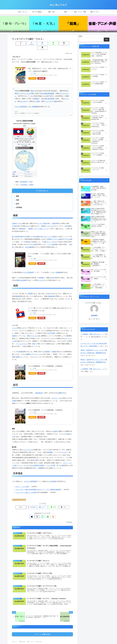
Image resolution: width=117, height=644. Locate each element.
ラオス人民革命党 (20, 102)
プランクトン (35, 350)
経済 (18, 199)
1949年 (49, 235)
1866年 (14, 332)
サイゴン (34, 332)
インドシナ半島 (29, 89)
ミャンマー (49, 97)
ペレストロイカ (28, 445)
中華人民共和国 (49, 94)
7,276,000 (23, 180)
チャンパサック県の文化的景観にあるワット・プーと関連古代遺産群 (38, 485)
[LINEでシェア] (48, 43)
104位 (31, 180)
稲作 (56, 427)
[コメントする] (68, 43)
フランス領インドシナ (42, 224)
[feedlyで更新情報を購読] (46, 512)
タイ (28, 222)
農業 (60, 389)
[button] (58, 43)
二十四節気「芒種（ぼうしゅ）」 (91, 334)
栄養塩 (21, 347)
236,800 (23, 177)
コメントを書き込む (42, 630)
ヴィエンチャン (21, 339)
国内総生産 (39, 389)
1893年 (43, 222)
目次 (41, 186)
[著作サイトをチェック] (35, 512)
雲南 (28, 332)
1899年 (30, 224)
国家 (53, 89)
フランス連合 (58, 235)
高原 (18, 276)
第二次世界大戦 (17, 232)
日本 (52, 273)
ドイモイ (65, 448)
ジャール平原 (51, 461)
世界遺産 (19, 203)
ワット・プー (22, 461)
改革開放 (50, 448)
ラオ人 (20, 219)
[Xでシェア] (17, 43)
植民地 (21, 224)
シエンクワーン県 (21, 488)
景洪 (34, 339)
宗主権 (68, 222)
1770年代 (15, 222)
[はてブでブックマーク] (37, 43)
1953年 (27, 238)
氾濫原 (54, 347)
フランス (50, 222)
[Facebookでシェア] (27, 43)
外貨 (39, 464)
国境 (56, 97)
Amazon (32, 74)
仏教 (62, 461)
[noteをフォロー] (42, 512)
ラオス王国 (69, 235)
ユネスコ (27, 477)
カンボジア (24, 97)
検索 (81, 36)
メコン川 (41, 276)
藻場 (18, 353)
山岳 (49, 289)
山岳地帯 (24, 276)
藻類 (28, 350)
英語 (32, 86)
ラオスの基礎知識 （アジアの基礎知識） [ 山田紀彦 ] (45, 362)
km (26, 177)
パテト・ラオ (50, 238)
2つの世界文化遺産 (37, 461)
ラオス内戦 (33, 240)
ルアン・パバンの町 (22, 482)
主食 (68, 430)
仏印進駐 (37, 232)
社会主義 (44, 89)
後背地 (48, 347)
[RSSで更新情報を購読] (50, 512)
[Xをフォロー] (39, 512)
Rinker (35, 69)
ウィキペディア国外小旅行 (19, 495)
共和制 (49, 89)
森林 (18, 292)
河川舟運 (51, 329)
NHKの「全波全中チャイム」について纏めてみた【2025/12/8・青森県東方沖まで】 (94, 353)
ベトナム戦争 (51, 240)
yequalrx (94, 315)
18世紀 (54, 219)
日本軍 (27, 232)
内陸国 (36, 94)
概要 (18, 192)
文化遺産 (53, 477)
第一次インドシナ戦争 (49, 232)
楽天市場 (41, 74)
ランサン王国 (42, 219)
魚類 (13, 353)
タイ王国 (37, 97)
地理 (18, 196)
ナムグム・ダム (57, 394)
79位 (31, 177)
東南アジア (18, 89)
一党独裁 (34, 102)
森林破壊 (51, 292)
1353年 (14, 219)
